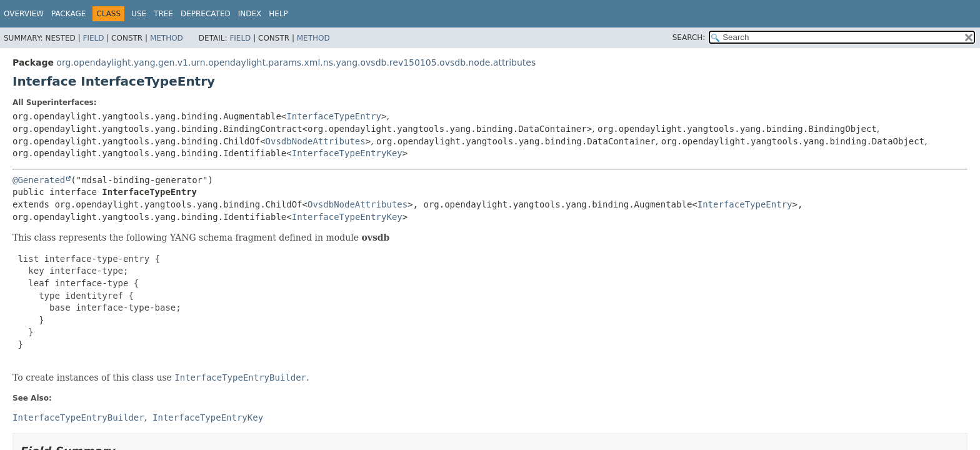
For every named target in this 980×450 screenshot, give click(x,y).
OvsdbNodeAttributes (316, 141)
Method (167, 38)
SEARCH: (689, 37)
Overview (24, 14)
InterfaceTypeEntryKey (347, 153)
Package (68, 14)
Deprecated (206, 14)
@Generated (39, 180)
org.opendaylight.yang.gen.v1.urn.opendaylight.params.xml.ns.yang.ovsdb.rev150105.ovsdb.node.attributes (296, 62)
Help (278, 14)
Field (93, 38)
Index (250, 14)
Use (139, 14)
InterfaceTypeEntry (334, 116)
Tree (163, 14)
